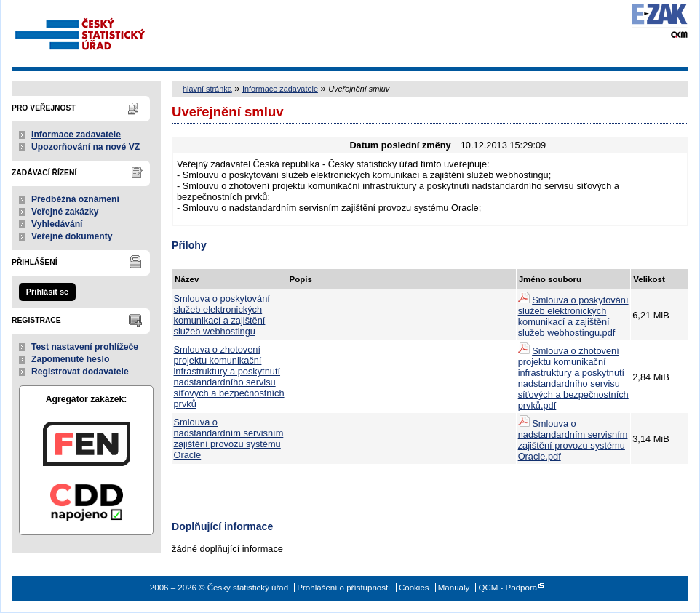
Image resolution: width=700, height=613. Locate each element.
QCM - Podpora (508, 588)
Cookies (414, 588)
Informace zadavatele (76, 135)
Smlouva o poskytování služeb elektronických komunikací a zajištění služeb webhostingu (222, 315)
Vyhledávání (57, 224)
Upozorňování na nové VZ (85, 147)
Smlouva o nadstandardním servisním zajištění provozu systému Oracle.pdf (573, 440)
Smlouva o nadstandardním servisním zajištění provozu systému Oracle (229, 438)
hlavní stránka (207, 89)
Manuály (454, 588)
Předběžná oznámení (75, 199)
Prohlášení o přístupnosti (343, 588)
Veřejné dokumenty (72, 236)
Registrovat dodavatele (80, 372)
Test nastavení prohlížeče (85, 347)
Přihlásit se (47, 292)
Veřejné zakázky (65, 212)
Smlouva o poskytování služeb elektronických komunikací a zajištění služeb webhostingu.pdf (573, 316)
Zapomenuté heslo (70, 359)
